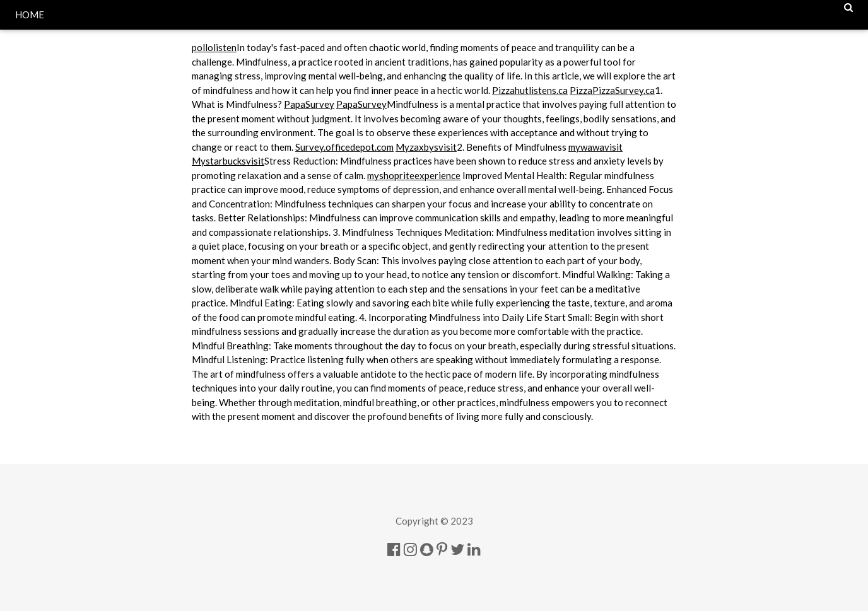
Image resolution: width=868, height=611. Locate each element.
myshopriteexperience (414, 175)
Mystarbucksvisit (228, 161)
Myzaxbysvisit (426, 147)
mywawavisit (595, 147)
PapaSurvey (309, 104)
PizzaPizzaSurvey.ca (612, 90)
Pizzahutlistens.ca (530, 90)
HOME (30, 15)
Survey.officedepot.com (344, 147)
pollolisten (214, 47)
